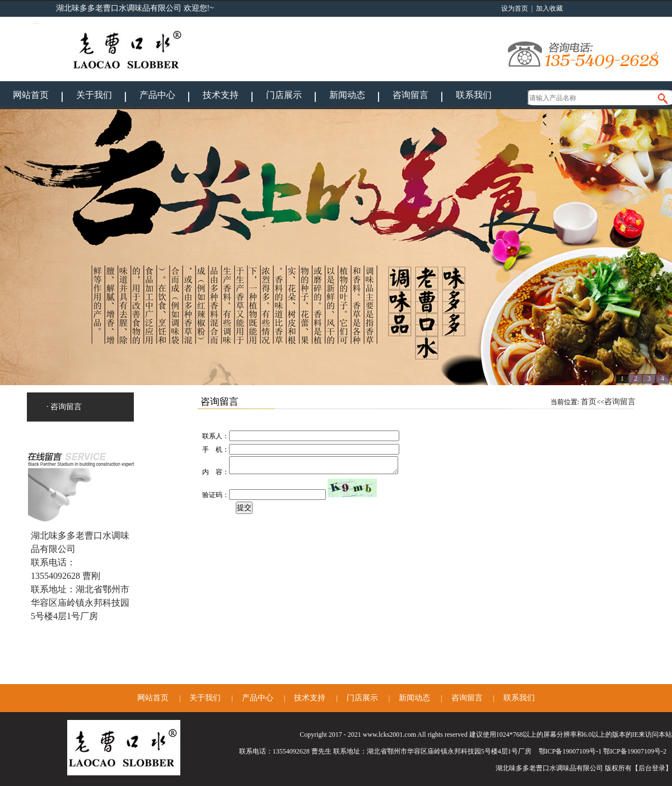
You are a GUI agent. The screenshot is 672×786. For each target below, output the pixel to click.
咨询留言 (410, 95)
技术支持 (221, 95)
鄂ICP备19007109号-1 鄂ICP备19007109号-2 (603, 751)
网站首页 (31, 95)
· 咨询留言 (64, 407)
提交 (244, 511)
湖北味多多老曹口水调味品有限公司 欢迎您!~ (135, 8)
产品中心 (157, 95)
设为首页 (515, 8)
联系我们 (474, 95)
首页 (589, 402)
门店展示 (284, 95)
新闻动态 (347, 95)
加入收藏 (549, 8)
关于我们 (94, 95)
